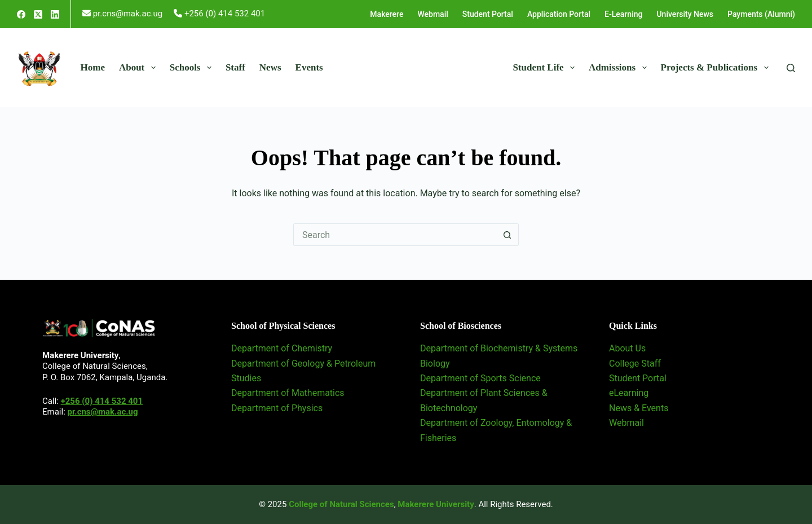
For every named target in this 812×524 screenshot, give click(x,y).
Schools (193, 68)
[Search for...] (395, 235)
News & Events (639, 408)
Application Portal (559, 14)
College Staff (635, 364)
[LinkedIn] (55, 14)
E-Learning (623, 14)
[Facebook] (21, 14)
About (140, 68)
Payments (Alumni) (761, 14)
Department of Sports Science (480, 378)
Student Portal (488, 14)
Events (309, 67)
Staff (235, 67)
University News (685, 14)
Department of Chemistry (282, 348)
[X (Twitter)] (38, 14)
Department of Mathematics (288, 393)
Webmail (433, 14)
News (270, 67)
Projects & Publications (717, 68)
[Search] (791, 68)
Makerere (387, 14)
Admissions (620, 68)
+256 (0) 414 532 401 (102, 401)
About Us (627, 348)
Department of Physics (277, 408)
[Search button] (507, 235)
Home (93, 67)
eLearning (629, 393)
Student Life (546, 68)
